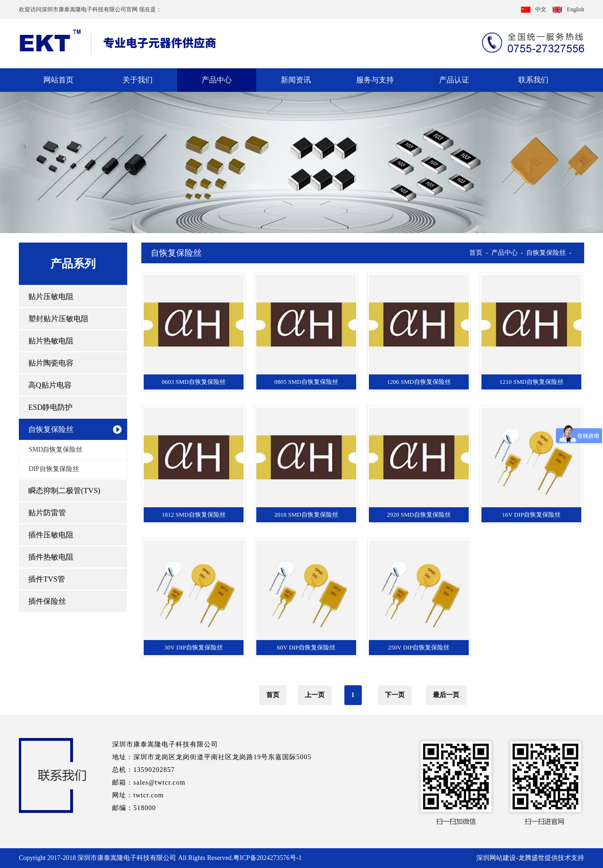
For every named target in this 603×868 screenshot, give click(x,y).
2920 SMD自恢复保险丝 (419, 515)
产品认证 (454, 80)
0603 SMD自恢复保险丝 (193, 382)
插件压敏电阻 (51, 535)
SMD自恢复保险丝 (56, 450)
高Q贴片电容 (50, 385)
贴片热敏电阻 (51, 341)
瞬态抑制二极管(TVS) (64, 491)
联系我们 (533, 80)
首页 (476, 253)
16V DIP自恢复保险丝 (531, 515)
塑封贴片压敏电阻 (58, 319)
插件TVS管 (47, 579)
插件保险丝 (47, 601)
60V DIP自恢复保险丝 (306, 647)
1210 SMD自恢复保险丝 (531, 382)
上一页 (315, 695)
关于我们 (138, 80)
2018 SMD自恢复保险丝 (306, 515)
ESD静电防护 (50, 407)
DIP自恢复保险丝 (54, 469)
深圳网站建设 (496, 858)
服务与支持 (375, 80)
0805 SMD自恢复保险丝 (306, 382)
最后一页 (446, 695)
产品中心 (217, 80)
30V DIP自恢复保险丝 (194, 647)
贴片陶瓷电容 (51, 363)
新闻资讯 (296, 80)
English (568, 9)
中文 (534, 9)
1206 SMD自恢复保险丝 (419, 382)
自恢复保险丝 (51, 429)
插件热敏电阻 (51, 557)
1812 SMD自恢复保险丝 (193, 515)
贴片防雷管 (47, 513)
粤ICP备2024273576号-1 (267, 858)
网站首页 (58, 80)
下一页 (395, 695)
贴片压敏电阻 (51, 296)
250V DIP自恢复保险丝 (419, 647)
